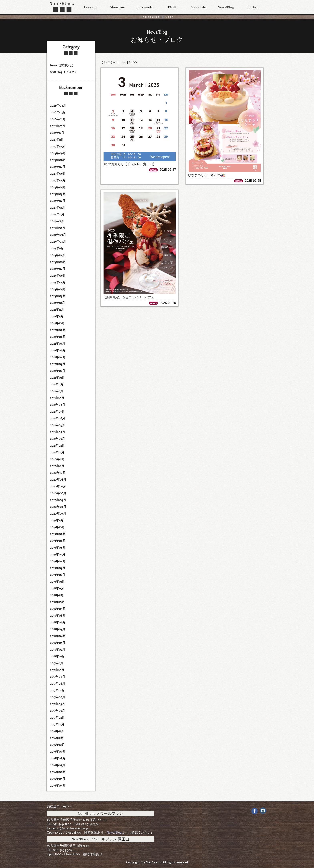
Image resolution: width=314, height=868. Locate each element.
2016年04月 (58, 786)
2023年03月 (58, 296)
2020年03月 (58, 514)
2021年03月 (58, 439)
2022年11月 (57, 316)
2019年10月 (57, 527)
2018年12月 (57, 588)
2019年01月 (57, 582)
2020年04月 (58, 507)
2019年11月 (57, 520)
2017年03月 (58, 711)
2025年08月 (58, 160)
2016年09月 (58, 752)
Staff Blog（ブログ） (64, 72)
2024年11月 (57, 221)
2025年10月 (58, 146)
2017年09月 (58, 677)
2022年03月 (58, 364)
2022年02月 (58, 371)
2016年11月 (57, 738)
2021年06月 (58, 418)
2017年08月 (58, 684)
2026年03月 (58, 112)
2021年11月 (57, 391)
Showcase (118, 7)
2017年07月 (57, 690)
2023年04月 (58, 289)
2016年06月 (58, 772)
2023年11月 (57, 248)
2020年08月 (58, 480)
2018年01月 (57, 656)
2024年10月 (58, 228)
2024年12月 (57, 214)
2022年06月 (58, 350)
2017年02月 (57, 718)
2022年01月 (57, 378)
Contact (253, 7)
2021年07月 (57, 412)
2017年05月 (58, 704)
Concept (91, 7)
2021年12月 (57, 384)
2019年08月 (58, 541)
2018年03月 (58, 643)
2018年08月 (58, 616)
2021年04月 (58, 432)
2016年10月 (57, 745)
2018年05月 (58, 629)
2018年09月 (58, 609)
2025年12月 (57, 133)
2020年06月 (58, 493)
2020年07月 (58, 486)
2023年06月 (58, 276)
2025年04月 (58, 187)
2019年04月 (58, 561)
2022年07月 (58, 344)
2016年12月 (57, 731)
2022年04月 (58, 357)
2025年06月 (58, 174)
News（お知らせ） (63, 65)
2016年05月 (58, 779)
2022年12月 (57, 310)
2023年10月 (58, 255)
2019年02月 (58, 575)
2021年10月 (57, 398)
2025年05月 (58, 180)
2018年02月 (58, 650)
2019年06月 (58, 548)
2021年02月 (57, 446)
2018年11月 (57, 595)
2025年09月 (58, 153)
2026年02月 (58, 119)
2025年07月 (58, 167)
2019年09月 (58, 534)
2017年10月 (57, 670)
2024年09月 (58, 235)
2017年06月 (58, 697)
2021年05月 (58, 425)
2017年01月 (57, 724)
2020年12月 (57, 459)
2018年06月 (58, 622)
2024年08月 (58, 242)
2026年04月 (58, 106)
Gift (172, 7)
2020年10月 (58, 473)
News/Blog (226, 7)
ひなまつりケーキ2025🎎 (206, 175)
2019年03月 (58, 568)
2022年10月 (57, 323)
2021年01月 (57, 452)
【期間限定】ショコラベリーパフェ (129, 297)
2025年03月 (58, 194)
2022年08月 (58, 337)
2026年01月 (58, 126)
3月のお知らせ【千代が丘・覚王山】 (129, 164)
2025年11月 (57, 140)
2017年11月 (57, 663)
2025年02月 (58, 201)
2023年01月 (58, 303)
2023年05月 (58, 282)
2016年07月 (58, 765)
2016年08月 (58, 758)
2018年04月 (58, 636)
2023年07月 (58, 269)
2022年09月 (58, 330)
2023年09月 (58, 262)
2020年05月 (58, 500)
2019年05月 (58, 554)
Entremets (145, 7)
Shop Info (199, 7)
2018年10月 (57, 602)
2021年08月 (58, 405)
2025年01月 (58, 208)
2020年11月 (57, 466)
